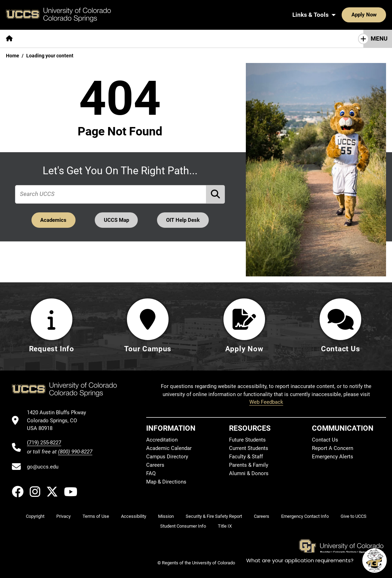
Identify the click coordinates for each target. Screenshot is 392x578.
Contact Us (325, 440)
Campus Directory (167, 457)
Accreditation (162, 440)
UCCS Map (116, 220)
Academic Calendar (169, 448)
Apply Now (342, 15)
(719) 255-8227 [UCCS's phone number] (44, 443)
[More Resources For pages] (266, 39)
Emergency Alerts (333, 457)
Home (13, 56)
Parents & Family (249, 465)
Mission (166, 516)
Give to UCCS (354, 516)
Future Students (247, 440)
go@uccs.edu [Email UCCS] (43, 467)
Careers (155, 465)
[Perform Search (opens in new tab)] (216, 194)
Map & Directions (166, 482)
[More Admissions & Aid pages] (144, 39)
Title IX (225, 526)
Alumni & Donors (249, 473)
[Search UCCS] (378, 15)
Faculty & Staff (246, 457)
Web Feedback (266, 402)
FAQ (151, 473)
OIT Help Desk (183, 220)
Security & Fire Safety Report (214, 516)
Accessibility (134, 516)
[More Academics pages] (83, 39)
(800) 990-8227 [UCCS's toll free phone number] (75, 452)
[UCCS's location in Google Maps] (60, 421)
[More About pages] (38, 39)
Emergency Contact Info (305, 516)
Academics (53, 220)
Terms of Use (96, 516)
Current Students (249, 448)
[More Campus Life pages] (207, 39)
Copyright (35, 516)
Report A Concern (333, 448)
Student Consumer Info (183, 526)
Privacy (63, 516)
